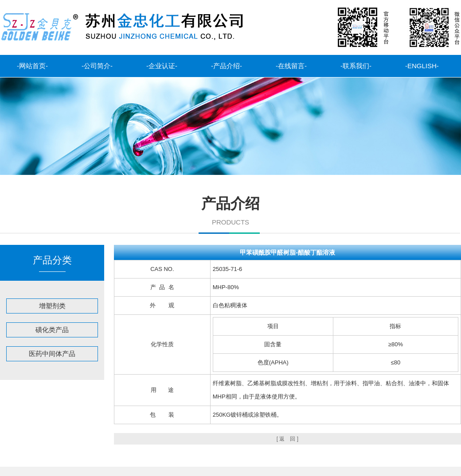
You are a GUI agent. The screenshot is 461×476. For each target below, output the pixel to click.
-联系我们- (356, 66)
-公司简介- (97, 66)
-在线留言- (291, 66)
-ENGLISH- (422, 66)
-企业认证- (162, 66)
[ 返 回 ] (287, 439)
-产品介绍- (227, 66)
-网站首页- (32, 66)
